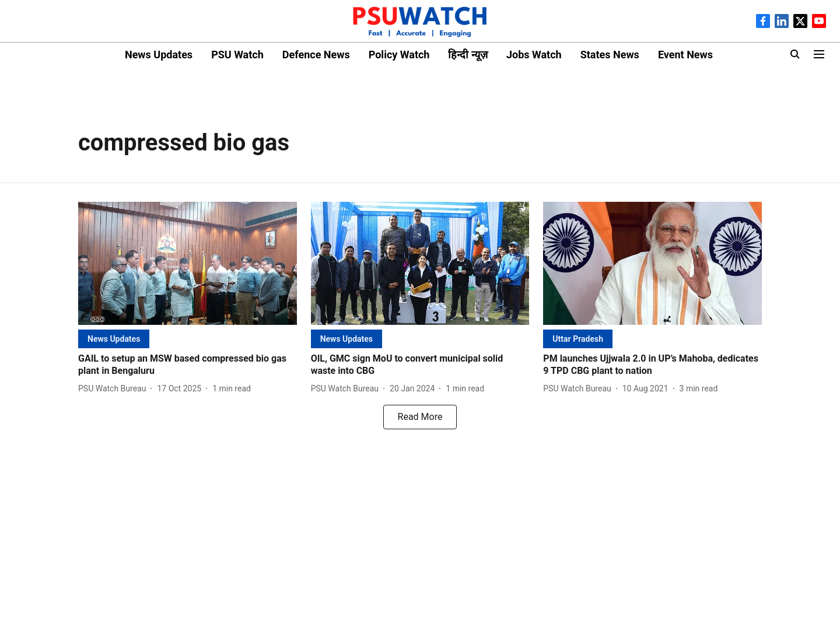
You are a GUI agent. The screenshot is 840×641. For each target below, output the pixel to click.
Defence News (316, 55)
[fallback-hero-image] (188, 263)
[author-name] (114, 389)
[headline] (188, 365)
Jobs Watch (534, 55)
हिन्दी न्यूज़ (468, 55)
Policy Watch (399, 55)
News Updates (159, 55)
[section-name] (114, 339)
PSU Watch (237, 55)
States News (610, 55)
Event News (685, 55)
